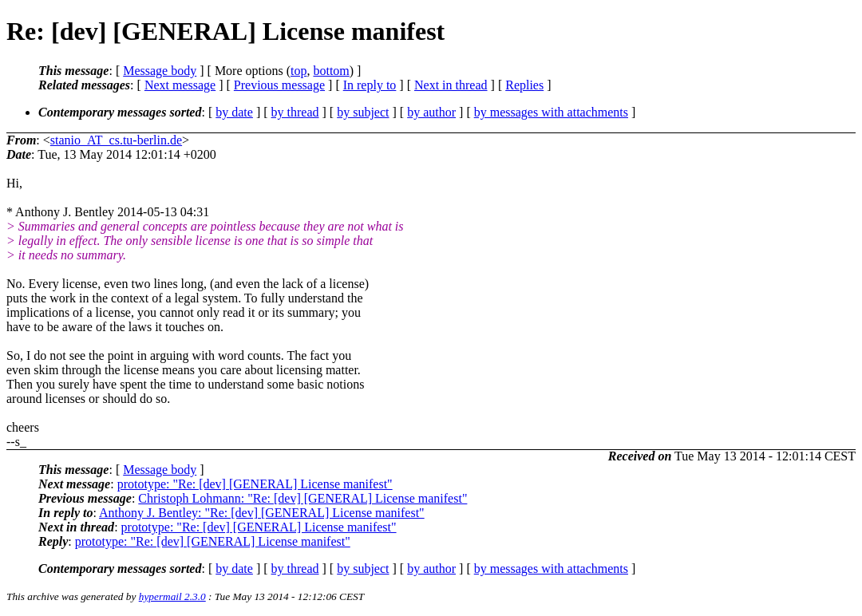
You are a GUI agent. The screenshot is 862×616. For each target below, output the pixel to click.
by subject (363, 112)
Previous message (279, 85)
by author (431, 112)
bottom (331, 71)
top (299, 71)
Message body (160, 71)
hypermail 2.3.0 (172, 596)
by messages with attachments (551, 112)
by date (234, 112)
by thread (295, 112)
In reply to (370, 85)
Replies (524, 85)
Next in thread (451, 85)
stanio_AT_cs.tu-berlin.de (116, 140)
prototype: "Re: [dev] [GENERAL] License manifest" (255, 484)
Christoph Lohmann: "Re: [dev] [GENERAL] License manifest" (302, 498)
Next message (180, 85)
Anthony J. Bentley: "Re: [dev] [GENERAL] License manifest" (262, 513)
